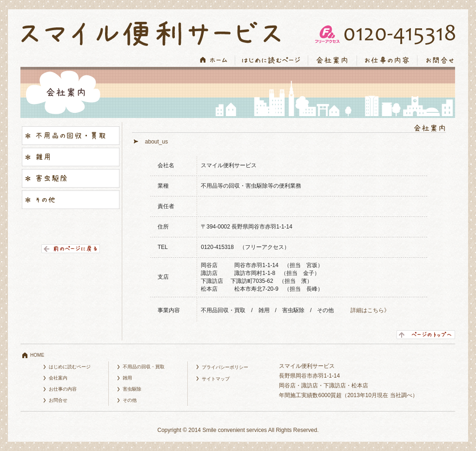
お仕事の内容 (63, 389)
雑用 (127, 378)
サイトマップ (216, 379)
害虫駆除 (132, 389)
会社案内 (58, 378)
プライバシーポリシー (225, 367)
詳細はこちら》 (370, 310)
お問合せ (58, 400)
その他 (130, 400)
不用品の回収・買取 (144, 367)
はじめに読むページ (70, 367)
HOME (37, 355)
